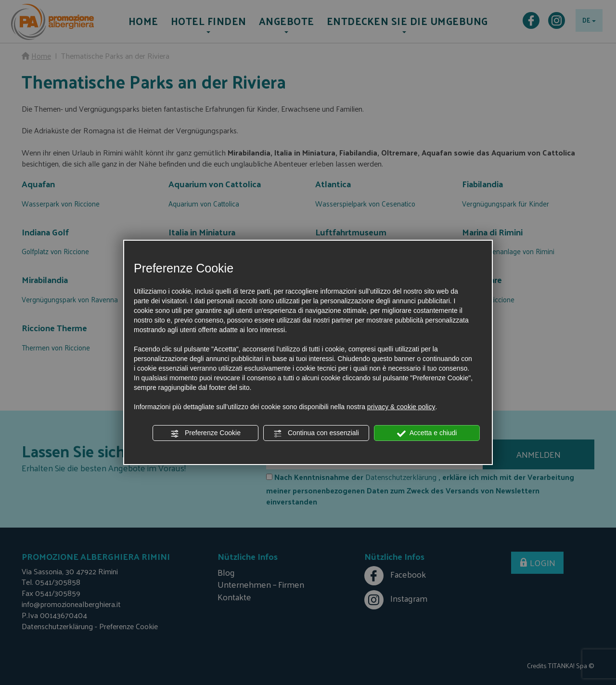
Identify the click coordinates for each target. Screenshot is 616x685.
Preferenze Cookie (205, 433)
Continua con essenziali (316, 433)
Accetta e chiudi (427, 433)
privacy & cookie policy (401, 407)
